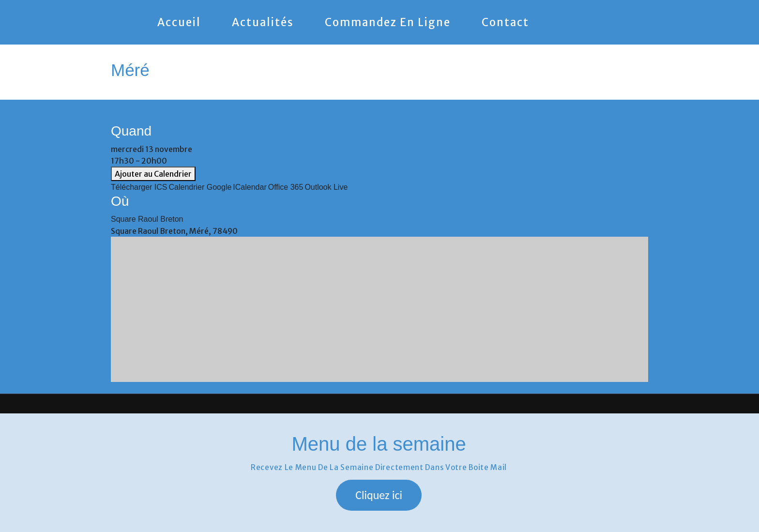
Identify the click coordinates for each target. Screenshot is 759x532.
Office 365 (286, 187)
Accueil (179, 22)
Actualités (263, 22)
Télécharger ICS (139, 187)
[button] (379, 495)
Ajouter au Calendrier (153, 174)
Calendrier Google (200, 187)
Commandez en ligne (388, 22)
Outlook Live (326, 187)
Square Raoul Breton (147, 219)
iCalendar (250, 187)
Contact (505, 22)
